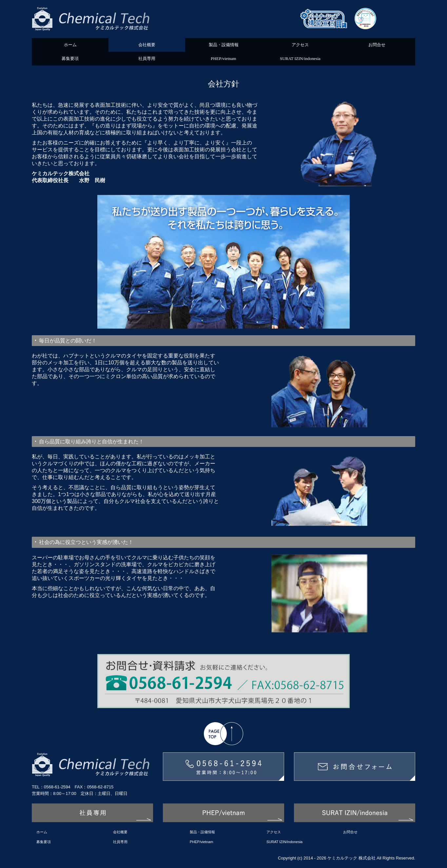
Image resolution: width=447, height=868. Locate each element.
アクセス (300, 45)
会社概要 (147, 45)
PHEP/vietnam (223, 58)
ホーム (70, 45)
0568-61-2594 (57, 787)
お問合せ (377, 45)
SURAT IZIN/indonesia (300, 58)
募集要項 (70, 58)
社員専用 (147, 58)
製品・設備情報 (224, 45)
